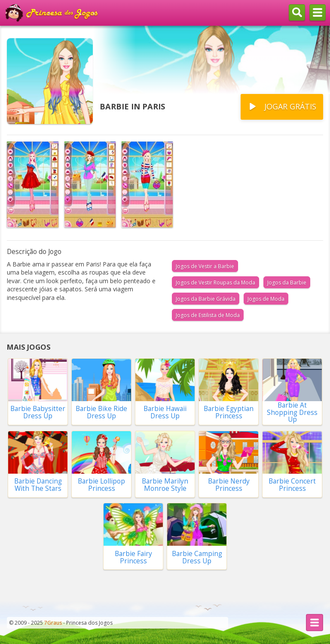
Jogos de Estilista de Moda (208, 315)
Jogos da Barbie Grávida (206, 299)
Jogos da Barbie (287, 283)
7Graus (53, 623)
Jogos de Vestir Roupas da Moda (215, 283)
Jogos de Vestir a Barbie (205, 266)
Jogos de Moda (266, 299)
